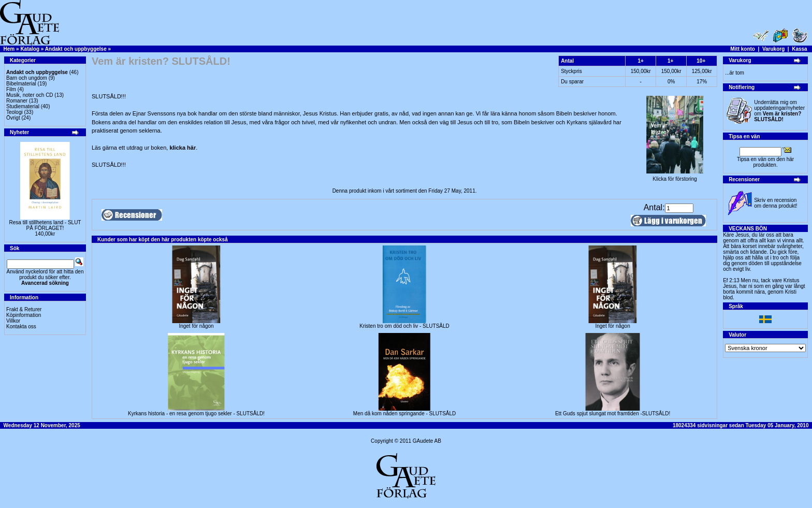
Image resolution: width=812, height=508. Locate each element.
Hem (9, 49)
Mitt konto (743, 49)
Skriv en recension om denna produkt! (775, 203)
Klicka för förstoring (675, 177)
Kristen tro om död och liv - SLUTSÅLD (404, 326)
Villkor (13, 321)
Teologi (15, 112)
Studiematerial (23, 106)
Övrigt (13, 118)
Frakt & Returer (24, 309)
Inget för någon (196, 326)
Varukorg (773, 49)
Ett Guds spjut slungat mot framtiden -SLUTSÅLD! (613, 413)
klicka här (183, 148)
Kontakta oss (21, 326)
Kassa (799, 49)
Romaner (17, 101)
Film (11, 89)
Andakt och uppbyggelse (76, 49)
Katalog (30, 49)
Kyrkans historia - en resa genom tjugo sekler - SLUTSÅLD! (196, 413)
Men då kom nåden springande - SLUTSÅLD (404, 413)
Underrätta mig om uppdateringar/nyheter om (779, 111)
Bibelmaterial (21, 84)
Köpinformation (24, 315)
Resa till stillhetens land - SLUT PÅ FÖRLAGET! (45, 225)
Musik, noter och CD (30, 95)
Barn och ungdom (27, 78)
